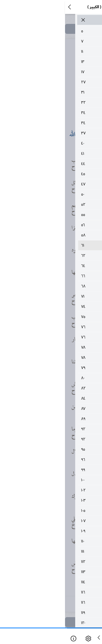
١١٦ (57, 592)
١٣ (57, 62)
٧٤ (57, 307)
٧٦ (57, 327)
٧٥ (57, 317)
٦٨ (57, 286)
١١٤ (57, 582)
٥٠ (57, 194)
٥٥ (57, 215)
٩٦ (57, 460)
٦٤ (57, 266)
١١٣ (57, 572)
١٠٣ (57, 500)
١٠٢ (57, 490)
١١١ (57, 551)
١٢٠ (57, 623)
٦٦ (57, 276)
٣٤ (57, 113)
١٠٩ (57, 531)
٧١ (57, 296)
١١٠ (57, 541)
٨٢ (57, 388)
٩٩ (57, 470)
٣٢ (57, 103)
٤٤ (57, 164)
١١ (57, 52)
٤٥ (57, 174)
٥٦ (57, 225)
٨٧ (57, 409)
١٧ (57, 72)
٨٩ (57, 419)
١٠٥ (57, 511)
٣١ (57, 92)
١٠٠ (57, 480)
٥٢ (57, 205)
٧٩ (57, 368)
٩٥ (57, 449)
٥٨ (57, 235)
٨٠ (57, 378)
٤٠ (57, 143)
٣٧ (57, 133)
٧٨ (57, 347)
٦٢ (57, 256)
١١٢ (57, 562)
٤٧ (57, 184)
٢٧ (57, 82)
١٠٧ (57, 521)
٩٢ (57, 429)
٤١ (57, 154)
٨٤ (57, 398)
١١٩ (57, 613)
